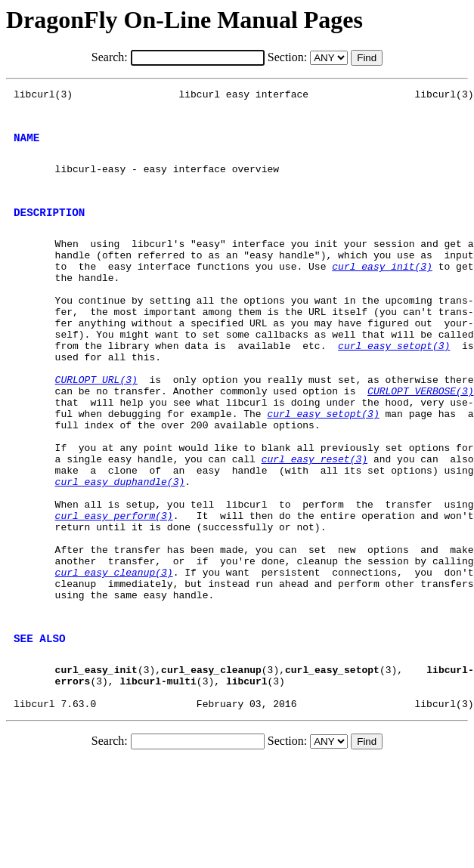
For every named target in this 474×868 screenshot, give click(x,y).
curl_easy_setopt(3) (394, 386)
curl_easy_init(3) (382, 291)
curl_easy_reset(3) (314, 522)
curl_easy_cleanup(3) (114, 658)
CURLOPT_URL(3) (96, 427)
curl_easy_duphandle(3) (120, 549)
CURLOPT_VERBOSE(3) (420, 440)
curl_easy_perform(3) (114, 590)
